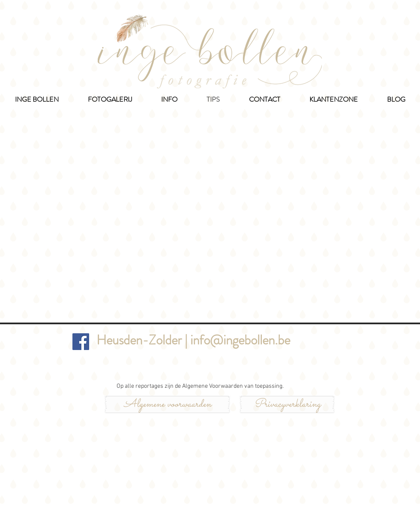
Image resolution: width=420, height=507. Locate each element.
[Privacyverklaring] (287, 404)
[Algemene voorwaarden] (167, 404)
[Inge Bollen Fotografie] (81, 342)
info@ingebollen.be (240, 340)
